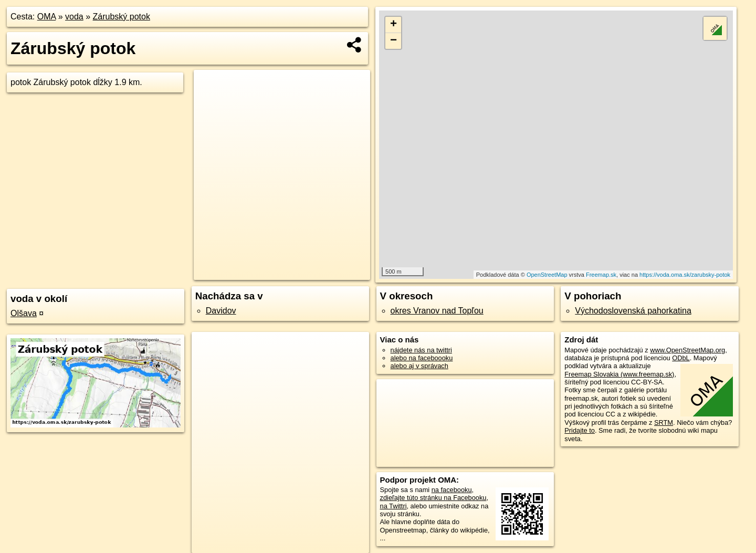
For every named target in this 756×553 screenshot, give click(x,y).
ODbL (681, 358)
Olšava (24, 313)
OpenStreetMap (547, 275)
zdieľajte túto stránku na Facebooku (433, 498)
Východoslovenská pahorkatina (633, 311)
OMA (47, 17)
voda (74, 17)
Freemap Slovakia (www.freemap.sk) (619, 374)
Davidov (221, 311)
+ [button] (393, 25)
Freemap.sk (601, 275)
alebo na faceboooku (422, 358)
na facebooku (452, 490)
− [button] (393, 41)
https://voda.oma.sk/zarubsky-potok (685, 275)
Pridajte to (580, 430)
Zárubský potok (122, 17)
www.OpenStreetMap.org (687, 350)
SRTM (664, 422)
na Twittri (393, 506)
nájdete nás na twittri (421, 350)
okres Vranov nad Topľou (437, 311)
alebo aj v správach (419, 366)
